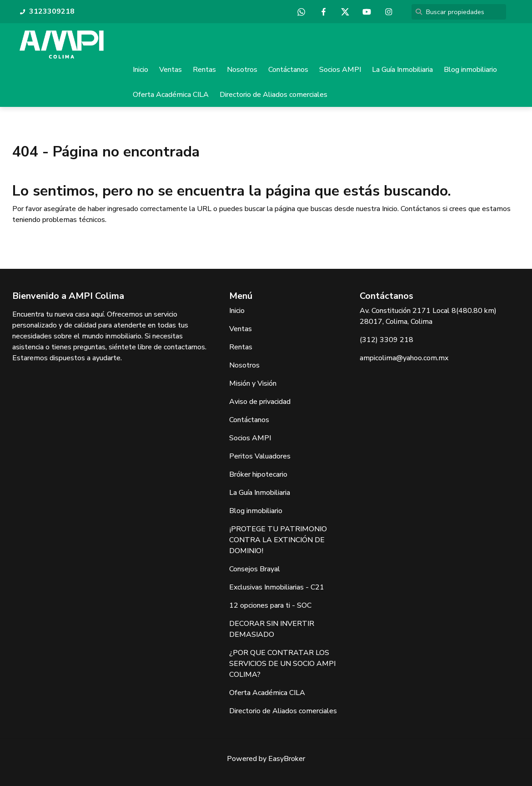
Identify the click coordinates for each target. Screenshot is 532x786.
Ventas (171, 70)
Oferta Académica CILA (171, 95)
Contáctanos (288, 70)
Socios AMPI (340, 70)
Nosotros (242, 70)
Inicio (141, 70)
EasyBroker (287, 759)
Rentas (204, 70)
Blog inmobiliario (470, 70)
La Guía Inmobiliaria (402, 70)
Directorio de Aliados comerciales (274, 95)
